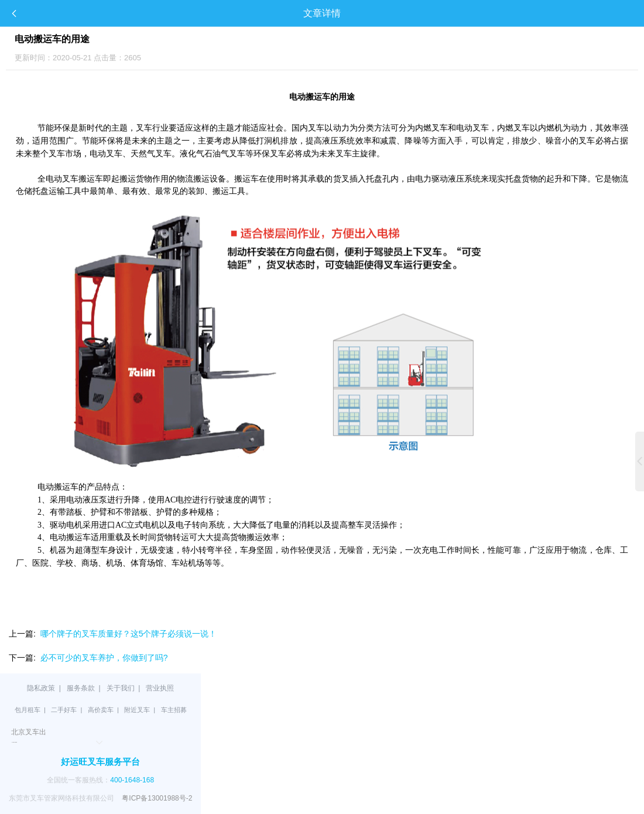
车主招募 (174, 710)
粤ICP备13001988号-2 (157, 798)
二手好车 (64, 710)
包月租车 (28, 710)
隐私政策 (41, 688)
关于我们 (121, 688)
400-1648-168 (132, 780)
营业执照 (160, 688)
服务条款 (81, 688)
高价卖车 (101, 710)
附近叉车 (137, 710)
